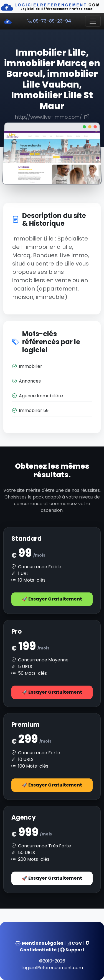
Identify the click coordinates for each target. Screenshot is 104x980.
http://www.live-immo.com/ (52, 117)
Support (72, 950)
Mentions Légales (39, 943)
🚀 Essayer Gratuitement (52, 599)
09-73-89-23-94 (49, 21)
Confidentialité (54, 947)
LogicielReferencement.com (52, 968)
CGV (74, 943)
